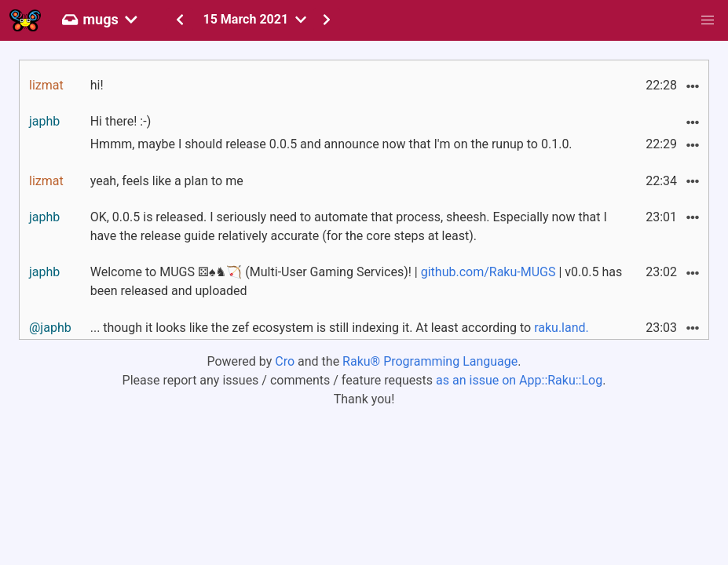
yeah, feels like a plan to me (167, 181)
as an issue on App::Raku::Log (519, 380)
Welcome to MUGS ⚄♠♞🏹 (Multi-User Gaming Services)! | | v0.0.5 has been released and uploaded (357, 281)
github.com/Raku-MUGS (488, 272)
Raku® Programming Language (430, 361)
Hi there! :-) (121, 121)
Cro (285, 361)
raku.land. (562, 328)
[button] (708, 20)
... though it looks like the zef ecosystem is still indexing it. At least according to (340, 328)
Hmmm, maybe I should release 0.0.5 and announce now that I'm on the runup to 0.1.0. (331, 144)
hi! (97, 85)
